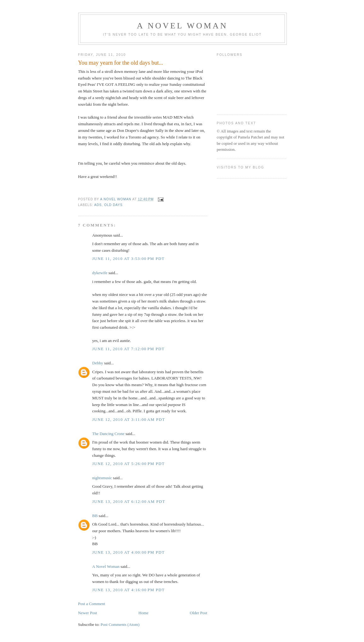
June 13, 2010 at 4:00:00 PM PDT (129, 552)
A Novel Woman (182, 26)
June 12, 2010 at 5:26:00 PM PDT (129, 464)
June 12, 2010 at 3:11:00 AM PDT (129, 419)
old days (114, 205)
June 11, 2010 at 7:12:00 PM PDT (129, 349)
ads (98, 205)
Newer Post (88, 613)
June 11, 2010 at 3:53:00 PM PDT (129, 259)
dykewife (100, 273)
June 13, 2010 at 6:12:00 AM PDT (129, 501)
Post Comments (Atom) (120, 624)
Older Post (198, 613)
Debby (98, 363)
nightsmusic (102, 478)
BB (95, 516)
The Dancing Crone (109, 434)
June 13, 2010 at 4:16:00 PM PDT (129, 590)
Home (143, 613)
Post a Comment (92, 604)
